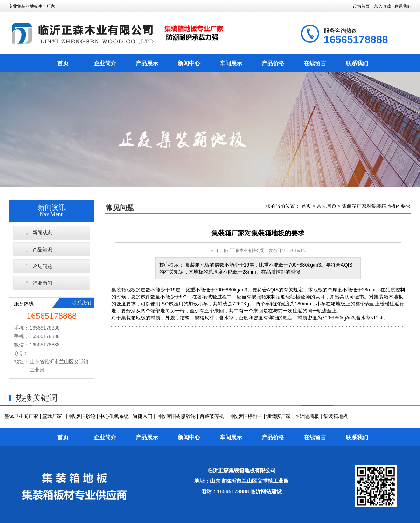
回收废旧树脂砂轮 (176, 416)
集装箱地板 (124, 290)
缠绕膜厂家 (279, 416)
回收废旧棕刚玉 (245, 416)
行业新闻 (42, 283)
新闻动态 (42, 233)
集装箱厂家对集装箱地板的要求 (376, 206)
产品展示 (147, 63)
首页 (63, 63)
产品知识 (42, 249)
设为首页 (361, 6)
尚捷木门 (142, 416)
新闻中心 (189, 63)
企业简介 (105, 63)
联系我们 (403, 6)
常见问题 (42, 266)
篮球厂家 (52, 416)
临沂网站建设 (266, 491)
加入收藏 (383, 6)
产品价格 (273, 63)
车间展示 (231, 63)
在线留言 (315, 63)
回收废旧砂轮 (81, 416)
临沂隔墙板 (307, 416)
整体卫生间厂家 (21, 416)
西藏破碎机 (212, 416)
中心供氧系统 (114, 416)
